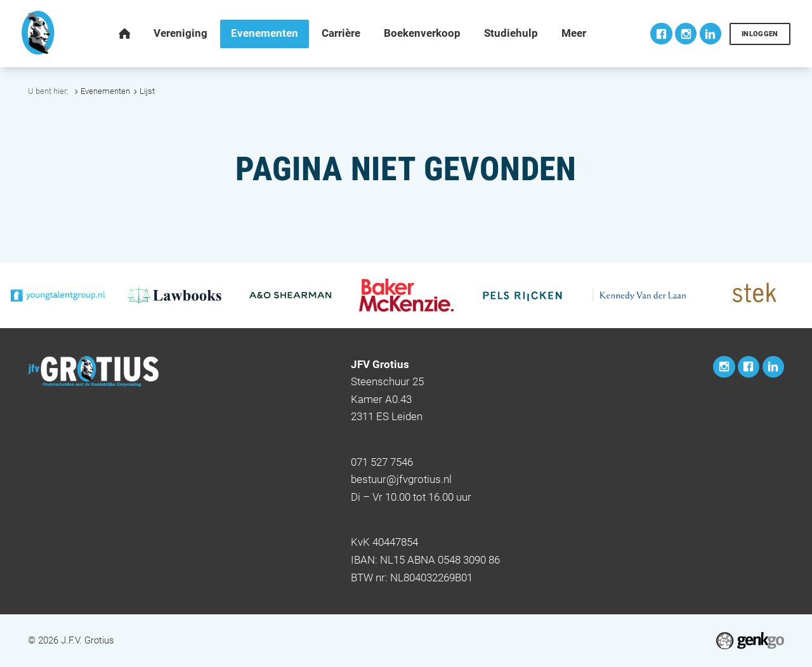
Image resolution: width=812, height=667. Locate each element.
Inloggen (760, 34)
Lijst (147, 91)
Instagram (686, 34)
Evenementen (105, 91)
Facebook (661, 34)
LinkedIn (710, 34)
